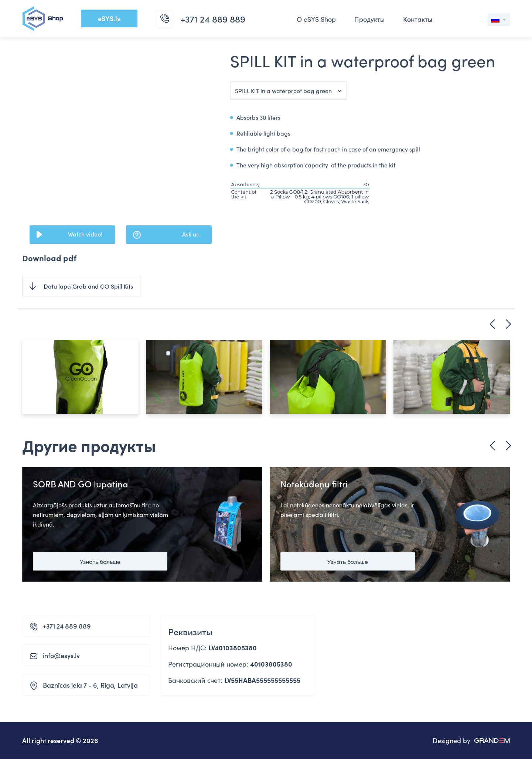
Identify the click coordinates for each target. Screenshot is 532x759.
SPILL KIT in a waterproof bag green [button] (283, 91)
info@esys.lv (61, 655)
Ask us (190, 234)
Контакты (418, 19)
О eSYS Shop (316, 19)
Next (508, 324)
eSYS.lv (109, 18)
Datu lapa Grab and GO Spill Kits (88, 286)
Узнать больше (100, 561)
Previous (492, 324)
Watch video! (85, 234)
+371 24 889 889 (67, 626)
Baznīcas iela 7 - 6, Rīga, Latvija (90, 685)
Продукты (369, 19)
